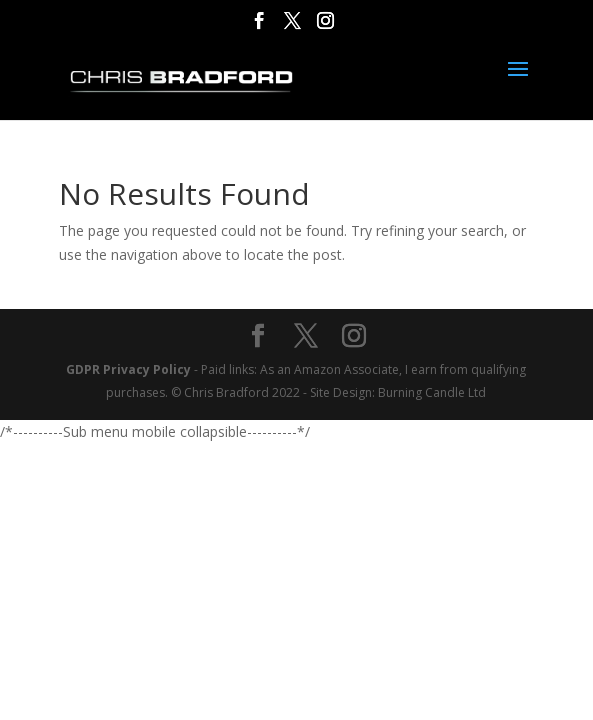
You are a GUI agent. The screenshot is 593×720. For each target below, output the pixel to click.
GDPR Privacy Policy (128, 369)
